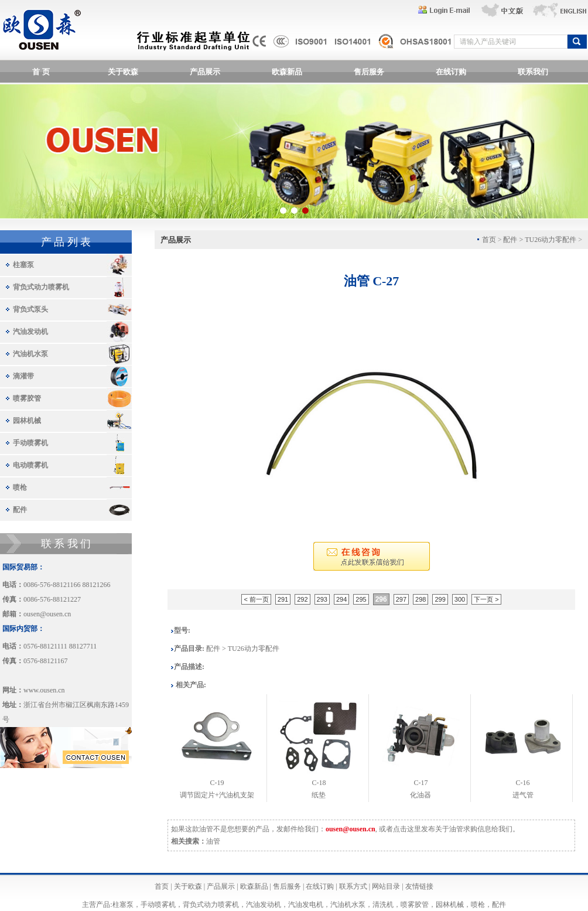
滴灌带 (23, 376)
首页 (162, 886)
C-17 (421, 783)
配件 (20, 510)
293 (322, 599)
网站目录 (386, 886)
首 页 (41, 72)
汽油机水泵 (30, 354)
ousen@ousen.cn (47, 614)
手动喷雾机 (30, 443)
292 (302, 599)
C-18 (319, 783)
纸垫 (319, 795)
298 (421, 599)
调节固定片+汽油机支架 (217, 795)
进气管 (523, 795)
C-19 (217, 783)
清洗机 (383, 905)
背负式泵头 (30, 309)
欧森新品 (287, 72)
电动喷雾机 (30, 465)
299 (440, 599)
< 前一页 (256, 599)
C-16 (523, 783)
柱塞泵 (23, 265)
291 (283, 599)
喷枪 (20, 487)
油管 (213, 841)
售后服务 (369, 72)
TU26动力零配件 (551, 240)
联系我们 (533, 72)
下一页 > (486, 599)
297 (401, 599)
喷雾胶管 (27, 398)
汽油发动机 (30, 332)
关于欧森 (123, 72)
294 (341, 599)
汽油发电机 (306, 905)
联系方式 (353, 886)
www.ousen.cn (44, 690)
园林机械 (27, 421)
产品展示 (205, 72)
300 (460, 599)
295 (361, 599)
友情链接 (419, 886)
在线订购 (451, 72)
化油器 (421, 795)
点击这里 (407, 829)
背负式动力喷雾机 (41, 287)
